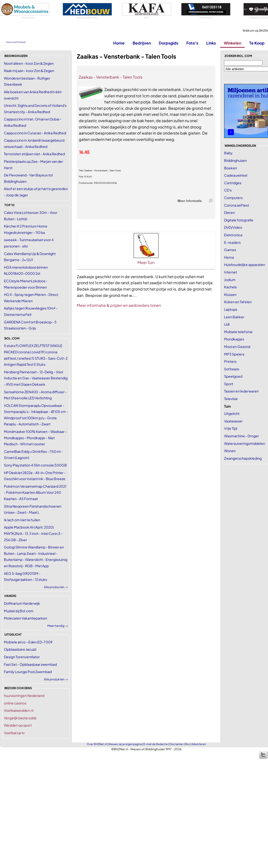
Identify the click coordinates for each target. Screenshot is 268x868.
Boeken (231, 168)
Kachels (230, 287)
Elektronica (233, 235)
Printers (230, 361)
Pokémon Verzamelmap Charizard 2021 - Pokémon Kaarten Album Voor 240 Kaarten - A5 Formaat (35, 492)
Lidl (227, 324)
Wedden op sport (18, 725)
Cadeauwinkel (236, 175)
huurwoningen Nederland (24, 695)
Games (230, 250)
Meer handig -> (58, 626)
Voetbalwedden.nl (19, 710)
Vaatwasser (233, 421)
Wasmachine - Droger (242, 436)
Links (211, 43)
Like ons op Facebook (16, 42)
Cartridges (233, 183)
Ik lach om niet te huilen (22, 520)
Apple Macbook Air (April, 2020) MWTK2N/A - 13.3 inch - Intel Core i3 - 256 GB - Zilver (33, 533)
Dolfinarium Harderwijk (22, 603)
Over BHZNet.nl (97, 744)
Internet (231, 272)
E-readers (232, 242)
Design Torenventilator (22, 657)
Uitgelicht (232, 413)
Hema (229, 257)
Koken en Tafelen (238, 302)
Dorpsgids (169, 43)
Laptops (231, 309)
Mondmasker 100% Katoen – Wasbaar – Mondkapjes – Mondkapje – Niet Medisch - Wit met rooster (35, 438)
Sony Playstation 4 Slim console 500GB (35, 465)
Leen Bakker (234, 317)
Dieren (229, 212)
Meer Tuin (146, 262)
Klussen (230, 294)
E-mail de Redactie (156, 744)
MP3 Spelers (234, 354)
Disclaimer (176, 744)
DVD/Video (233, 227)
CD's (228, 190)
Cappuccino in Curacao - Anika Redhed (35, 133)
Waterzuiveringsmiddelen (245, 443)
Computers (233, 198)
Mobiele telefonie (238, 332)
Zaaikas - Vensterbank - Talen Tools (111, 77)
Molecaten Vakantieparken (25, 618)
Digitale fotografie (239, 220)
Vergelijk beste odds (20, 718)
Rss (187, 744)
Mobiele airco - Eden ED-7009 (28, 642)
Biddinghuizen (235, 160)
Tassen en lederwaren (241, 391)
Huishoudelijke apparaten (245, 265)
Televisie (231, 399)
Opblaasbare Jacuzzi (20, 649)
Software (232, 369)
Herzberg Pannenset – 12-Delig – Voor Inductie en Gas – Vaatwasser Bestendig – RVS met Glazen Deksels (36, 378)
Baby (228, 153)
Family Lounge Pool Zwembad (28, 672)
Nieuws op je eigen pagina (125, 744)
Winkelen (233, 43)
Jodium (230, 280)
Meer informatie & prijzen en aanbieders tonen (119, 305)
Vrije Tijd (231, 428)
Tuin (227, 406)
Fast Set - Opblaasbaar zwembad (30, 664)
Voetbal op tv (14, 733)
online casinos (15, 703)
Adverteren (199, 744)
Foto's (192, 43)
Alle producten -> (56, 587)
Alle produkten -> (56, 679)
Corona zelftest (237, 205)
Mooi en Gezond (237, 347)
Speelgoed (233, 376)
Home (119, 43)
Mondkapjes (234, 339)
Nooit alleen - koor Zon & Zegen (29, 63)
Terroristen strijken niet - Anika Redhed (34, 154)
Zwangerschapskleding (243, 458)
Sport (229, 384)
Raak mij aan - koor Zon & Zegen (29, 71)
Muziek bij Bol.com (19, 611)
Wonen (230, 451)
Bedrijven (142, 43)
